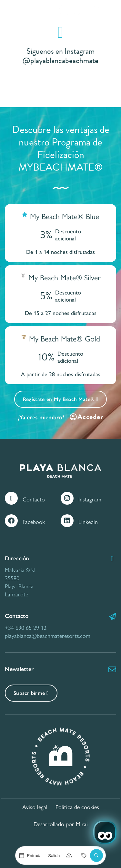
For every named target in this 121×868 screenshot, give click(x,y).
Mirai (82, 824)
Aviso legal (35, 807)
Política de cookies (77, 807)
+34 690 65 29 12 (26, 627)
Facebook (34, 522)
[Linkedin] (67, 521)
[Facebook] (11, 521)
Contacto (34, 499)
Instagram (90, 499)
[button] (96, 855)
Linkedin (88, 522)
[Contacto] (11, 498)
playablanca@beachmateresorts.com (48, 635)
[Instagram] (67, 498)
